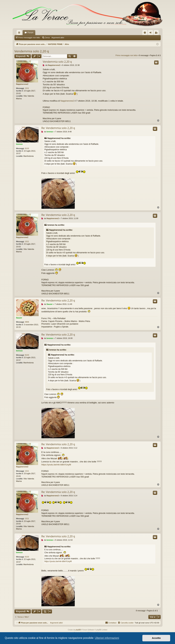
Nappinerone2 (22, 84)
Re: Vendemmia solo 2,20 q (58, 128)
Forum (31, 33)
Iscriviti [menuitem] (157, 33)
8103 (27, 148)
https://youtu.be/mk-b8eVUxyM (56, 465)
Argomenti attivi (58, 38)
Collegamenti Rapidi (20, 33)
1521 (27, 88)
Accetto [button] (156, 638)
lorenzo (19, 144)
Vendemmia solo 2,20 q (32, 51)
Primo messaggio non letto (29, 38)
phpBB (78, 630)
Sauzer (19, 318)
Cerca (47, 38)
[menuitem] (145, 33)
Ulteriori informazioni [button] (107, 638)
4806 (27, 322)
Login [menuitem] (151, 33)
